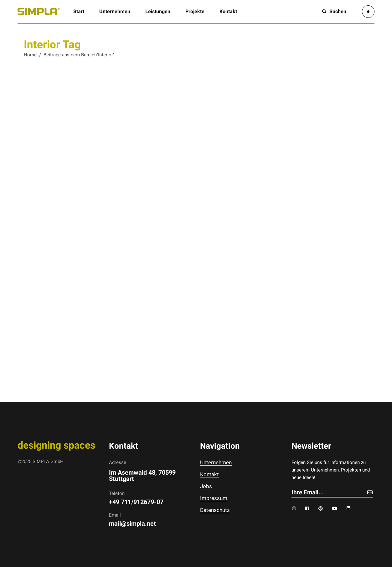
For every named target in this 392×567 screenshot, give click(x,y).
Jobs (206, 486)
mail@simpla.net (132, 523)
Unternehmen (216, 462)
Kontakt (209, 474)
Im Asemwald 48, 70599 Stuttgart (142, 476)
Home (30, 55)
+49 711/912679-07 (136, 502)
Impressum (214, 498)
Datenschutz (215, 510)
